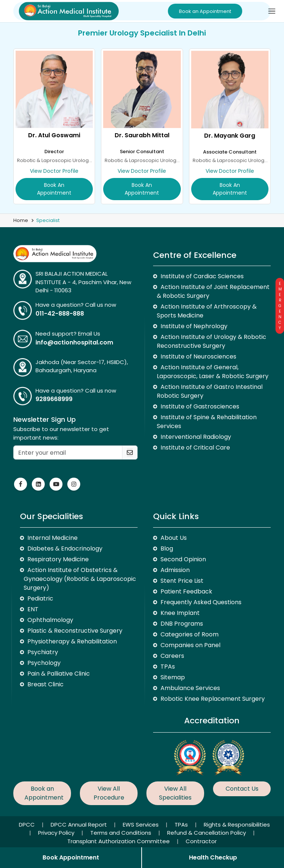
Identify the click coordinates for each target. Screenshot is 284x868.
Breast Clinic (45, 684)
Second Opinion (183, 559)
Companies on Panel (190, 645)
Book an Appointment (205, 11)
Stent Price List (182, 581)
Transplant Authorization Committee (119, 841)
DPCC (28, 825)
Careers (172, 656)
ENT (33, 609)
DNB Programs (182, 624)
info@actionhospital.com (74, 342)
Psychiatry (43, 652)
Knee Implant (180, 613)
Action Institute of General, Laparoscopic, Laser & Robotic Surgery (213, 372)
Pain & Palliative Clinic (59, 674)
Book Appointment (71, 857)
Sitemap (173, 677)
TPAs (168, 667)
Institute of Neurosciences (198, 356)
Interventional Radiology (196, 437)
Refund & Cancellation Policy (207, 833)
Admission (175, 570)
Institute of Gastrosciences (200, 406)
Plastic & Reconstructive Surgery (75, 631)
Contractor (201, 841)
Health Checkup (213, 857)
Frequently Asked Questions (201, 602)
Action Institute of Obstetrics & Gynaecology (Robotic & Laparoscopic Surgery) (80, 579)
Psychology (44, 663)
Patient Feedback (186, 591)
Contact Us (242, 789)
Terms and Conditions (121, 833)
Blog (167, 549)
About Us (174, 538)
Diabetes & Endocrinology (65, 549)
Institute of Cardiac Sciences (202, 276)
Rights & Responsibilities (237, 825)
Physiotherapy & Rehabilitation (72, 641)
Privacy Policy (57, 833)
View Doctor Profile (54, 171)
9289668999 (54, 399)
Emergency (280, 306)
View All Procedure (109, 793)
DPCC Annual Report (80, 825)
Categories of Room (190, 634)
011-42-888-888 (60, 314)
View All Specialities (175, 793)
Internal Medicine (53, 538)
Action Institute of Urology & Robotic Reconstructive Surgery (212, 341)
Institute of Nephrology (194, 326)
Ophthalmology (50, 620)
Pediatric (40, 598)
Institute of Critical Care (195, 448)
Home (21, 220)
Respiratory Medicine (58, 559)
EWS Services (141, 825)
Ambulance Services (190, 688)
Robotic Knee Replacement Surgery (213, 699)
